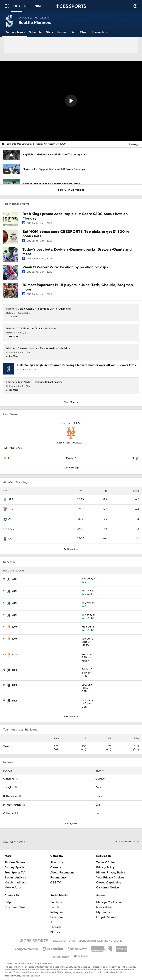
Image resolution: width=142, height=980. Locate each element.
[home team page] (71, 433)
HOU (11, 529)
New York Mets (68, 443)
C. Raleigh (9, 779)
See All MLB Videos (71, 190)
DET (15, 670)
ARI (14, 591)
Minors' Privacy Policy (111, 873)
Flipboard (57, 932)
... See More (12, 317)
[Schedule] (35, 32)
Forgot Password (107, 917)
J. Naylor (8, 787)
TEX (11, 509)
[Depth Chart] (79, 32)
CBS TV (56, 883)
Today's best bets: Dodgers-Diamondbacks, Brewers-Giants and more (77, 252)
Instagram (57, 912)
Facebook (57, 917)
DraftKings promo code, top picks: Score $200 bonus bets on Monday (75, 216)
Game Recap (71, 468)
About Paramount (62, 873)
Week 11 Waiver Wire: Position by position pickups (65, 267)
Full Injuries (71, 823)
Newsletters (104, 907)
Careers (56, 867)
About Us (57, 862)
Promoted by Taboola (127, 842)
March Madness (15, 883)
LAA (11, 539)
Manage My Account (110, 902)
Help (8, 902)
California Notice (108, 888)
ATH (11, 519)
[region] (71, 101)
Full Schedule (71, 717)
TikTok (55, 907)
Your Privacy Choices (110, 878)
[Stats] (49, 32)
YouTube (56, 902)
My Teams (103, 912)
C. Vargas (9, 814)
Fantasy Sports (14, 867)
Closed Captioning (109, 883)
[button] (115, 32)
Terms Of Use (105, 862)
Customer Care (15, 907)
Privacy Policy (105, 867)
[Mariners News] (15, 32)
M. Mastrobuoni (12, 805)
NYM (15, 627)
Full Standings (71, 549)
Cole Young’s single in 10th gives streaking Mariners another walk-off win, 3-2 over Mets (76, 365)
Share (132, 145)
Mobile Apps (13, 888)
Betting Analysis (15, 878)
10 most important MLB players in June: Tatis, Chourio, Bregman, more (78, 287)
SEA (11, 500)
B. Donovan (10, 796)
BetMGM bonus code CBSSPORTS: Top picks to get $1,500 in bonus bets (76, 234)
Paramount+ (58, 878)
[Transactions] (100, 32)
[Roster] (62, 32)
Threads (56, 927)
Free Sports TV (15, 873)
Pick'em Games (15, 862)
